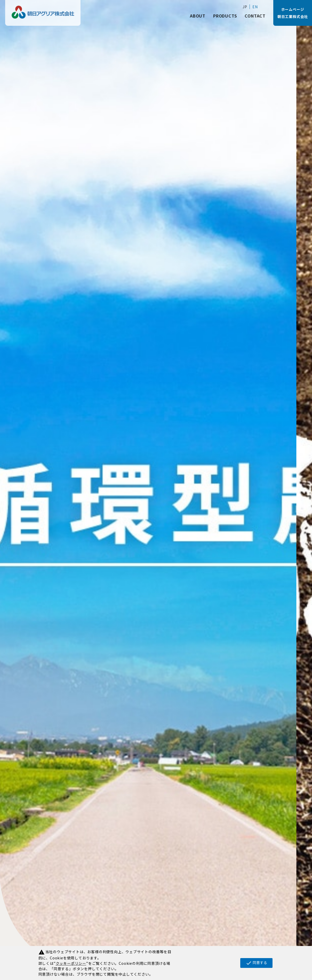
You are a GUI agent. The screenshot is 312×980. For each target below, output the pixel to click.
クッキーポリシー (71, 963)
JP (245, 7)
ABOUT (198, 16)
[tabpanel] (156, 490)
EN (255, 7)
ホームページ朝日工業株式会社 (293, 13)
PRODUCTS (225, 16)
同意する (256, 963)
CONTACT (255, 16)
